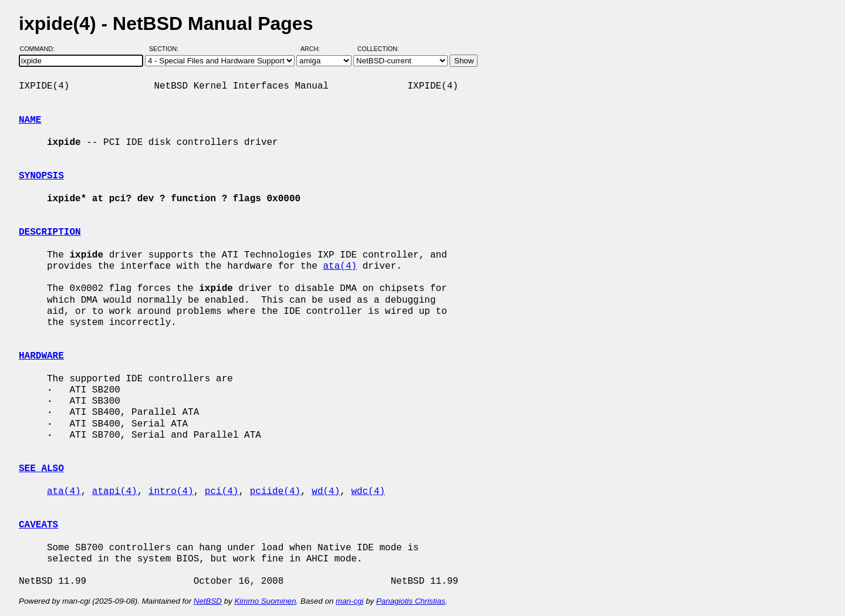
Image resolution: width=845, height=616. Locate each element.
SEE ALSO (41, 469)
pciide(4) (275, 492)
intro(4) (171, 492)
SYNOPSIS (41, 176)
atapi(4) (115, 492)
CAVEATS (38, 525)
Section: (166, 49)
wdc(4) (369, 492)
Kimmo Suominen (265, 601)
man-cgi (349, 601)
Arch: (315, 49)
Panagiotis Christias (411, 601)
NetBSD (208, 601)
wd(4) (326, 492)
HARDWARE (41, 356)
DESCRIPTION (50, 232)
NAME (30, 120)
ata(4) (340, 266)
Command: (41, 49)
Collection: (378, 49)
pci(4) (222, 492)
